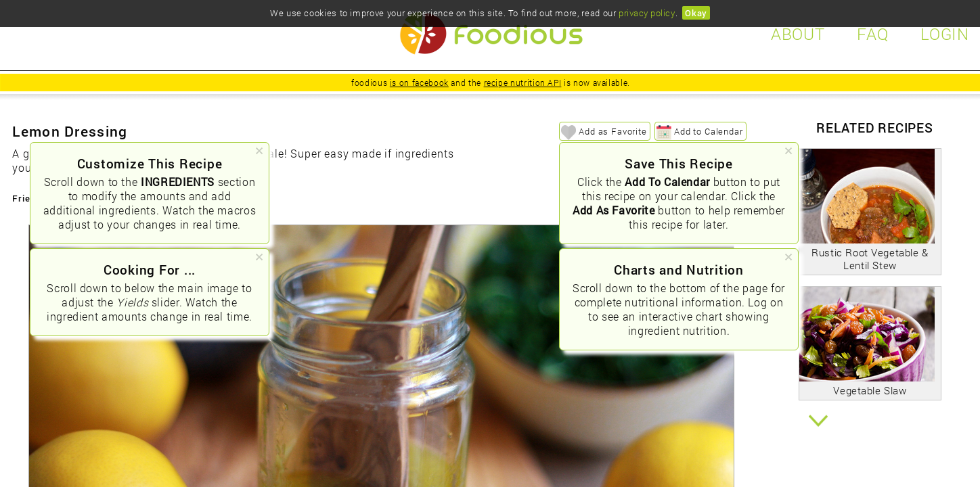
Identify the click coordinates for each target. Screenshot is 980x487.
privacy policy (647, 13)
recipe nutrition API (523, 83)
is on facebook (419, 83)
